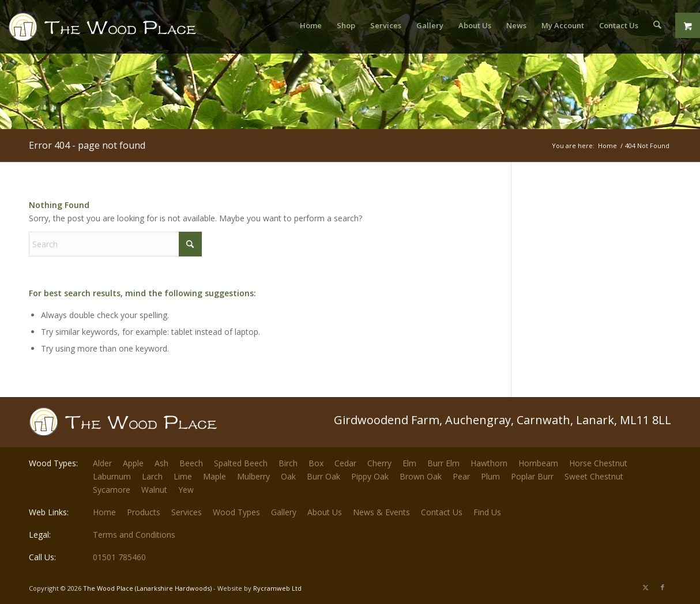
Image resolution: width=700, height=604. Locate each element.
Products (144, 512)
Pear (461, 476)
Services (187, 512)
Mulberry (253, 476)
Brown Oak (421, 476)
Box (316, 463)
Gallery (284, 512)
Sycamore (112, 490)
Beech (191, 463)
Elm (409, 463)
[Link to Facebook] (663, 587)
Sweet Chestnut (594, 476)
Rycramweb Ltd (277, 588)
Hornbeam (538, 463)
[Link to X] (645, 587)
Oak (288, 476)
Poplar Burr (532, 476)
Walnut (154, 490)
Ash (161, 463)
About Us (325, 512)
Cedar (345, 463)
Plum (490, 476)
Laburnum (112, 476)
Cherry (379, 463)
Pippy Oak (370, 476)
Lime (183, 476)
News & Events (381, 512)
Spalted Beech (241, 463)
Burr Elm (443, 463)
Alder (102, 463)
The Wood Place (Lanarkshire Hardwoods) (147, 588)
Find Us (487, 512)
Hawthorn (489, 463)
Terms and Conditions (134, 535)
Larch (152, 476)
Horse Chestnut (598, 463)
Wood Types (236, 512)
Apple (133, 463)
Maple (214, 476)
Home (104, 512)
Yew (186, 490)
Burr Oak (323, 476)
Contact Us (442, 512)
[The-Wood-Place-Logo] (123, 31)
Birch (288, 463)
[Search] (657, 25)
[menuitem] (311, 25)
